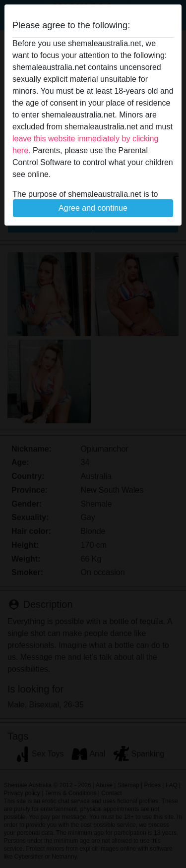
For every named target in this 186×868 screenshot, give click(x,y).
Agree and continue (93, 208)
